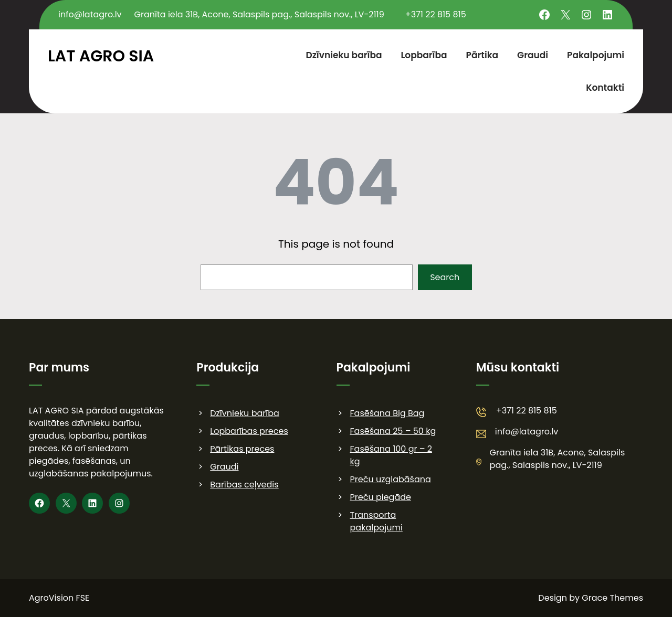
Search (445, 277)
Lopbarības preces (249, 431)
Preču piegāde (381, 497)
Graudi (224, 467)
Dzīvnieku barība (245, 413)
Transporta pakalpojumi (376, 521)
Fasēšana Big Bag (387, 413)
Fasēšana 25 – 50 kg (393, 431)
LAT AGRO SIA (101, 56)
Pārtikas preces (242, 449)
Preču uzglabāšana (391, 479)
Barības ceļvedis (244, 485)
